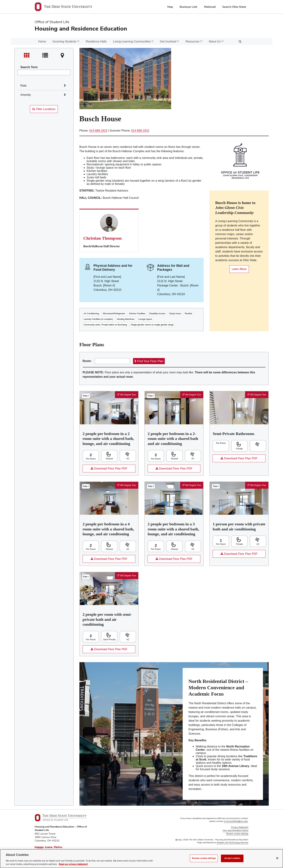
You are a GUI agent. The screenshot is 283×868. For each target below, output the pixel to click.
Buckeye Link (188, 7)
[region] (141, 859)
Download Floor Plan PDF (105, 470)
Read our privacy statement (73, 864)
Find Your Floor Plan (149, 361)
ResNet (188, 314)
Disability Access (157, 314)
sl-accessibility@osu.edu (236, 821)
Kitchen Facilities (137, 314)
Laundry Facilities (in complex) (98, 319)
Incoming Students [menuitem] (66, 41)
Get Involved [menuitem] (169, 41)
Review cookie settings (204, 858)
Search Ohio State (234, 7)
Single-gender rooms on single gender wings (152, 325)
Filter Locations (44, 109)
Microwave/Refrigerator (114, 314)
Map (170, 7)
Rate (23, 86)
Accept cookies (232, 858)
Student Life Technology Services (232, 843)
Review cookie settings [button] (237, 834)
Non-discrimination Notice (236, 830)
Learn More (238, 270)
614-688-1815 (98, 131)
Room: (87, 361)
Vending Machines (126, 319)
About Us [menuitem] (216, 41)
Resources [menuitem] (194, 41)
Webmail (210, 7)
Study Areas (175, 314)
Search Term (29, 67)
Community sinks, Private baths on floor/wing (105, 325)
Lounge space (145, 319)
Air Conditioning (91, 314)
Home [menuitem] (42, 41)
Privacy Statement (240, 827)
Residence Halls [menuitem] (96, 41)
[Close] (277, 858)
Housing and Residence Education (81, 28)
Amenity (26, 95)
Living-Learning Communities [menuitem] (133, 41)
